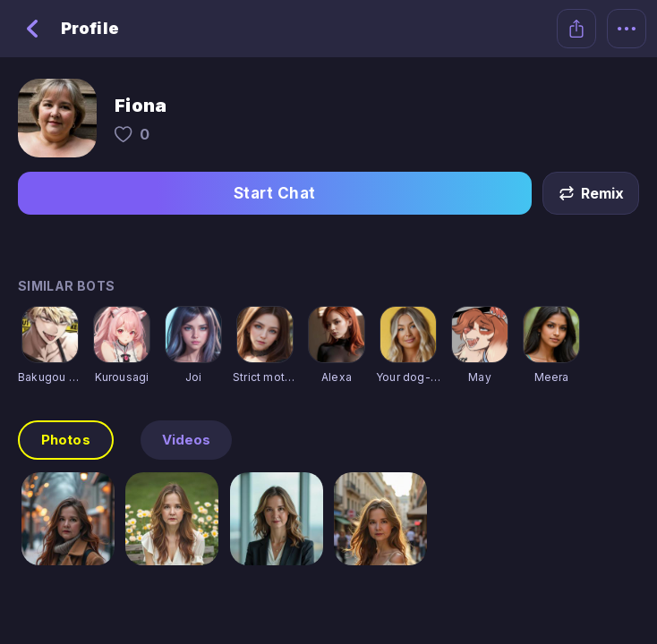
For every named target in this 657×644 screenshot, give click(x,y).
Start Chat (275, 193)
